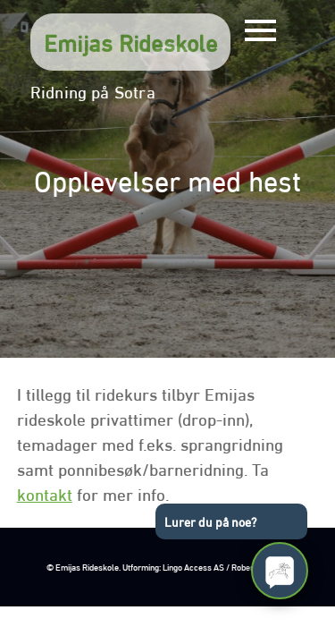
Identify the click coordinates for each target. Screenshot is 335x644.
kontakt (45, 493)
